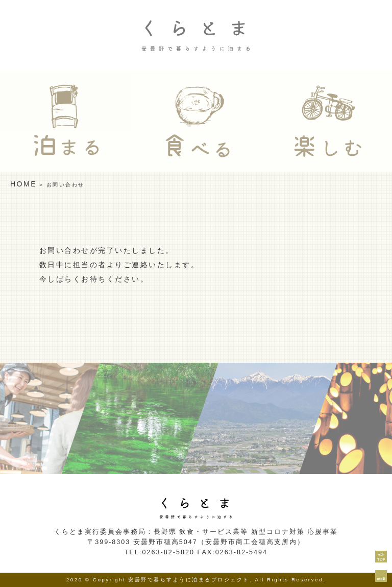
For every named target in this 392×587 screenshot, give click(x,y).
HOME (23, 184)
